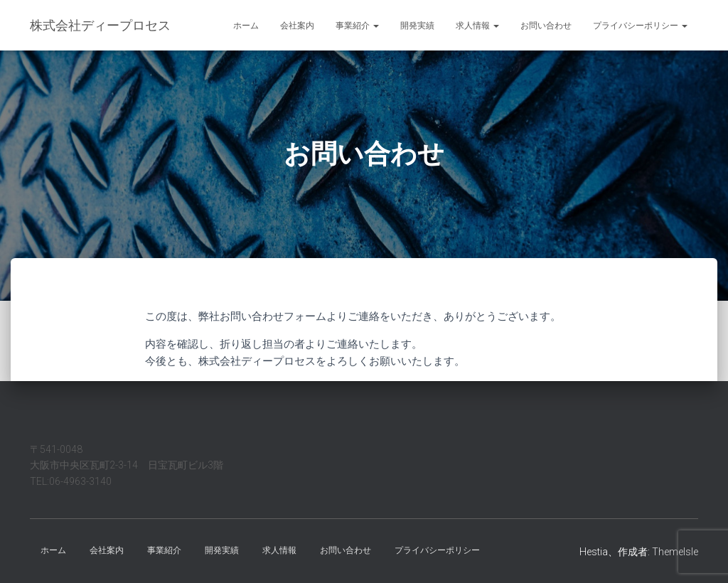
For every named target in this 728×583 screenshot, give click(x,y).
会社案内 (297, 26)
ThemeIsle (675, 552)
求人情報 (477, 26)
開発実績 (417, 26)
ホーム (246, 26)
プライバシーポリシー (640, 26)
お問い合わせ (546, 26)
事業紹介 (357, 26)
